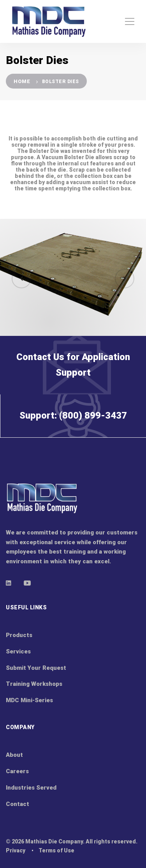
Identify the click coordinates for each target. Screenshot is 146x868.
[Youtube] (27, 583)
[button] (21, 279)
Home (22, 81)
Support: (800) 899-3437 (73, 430)
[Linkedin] (9, 583)
